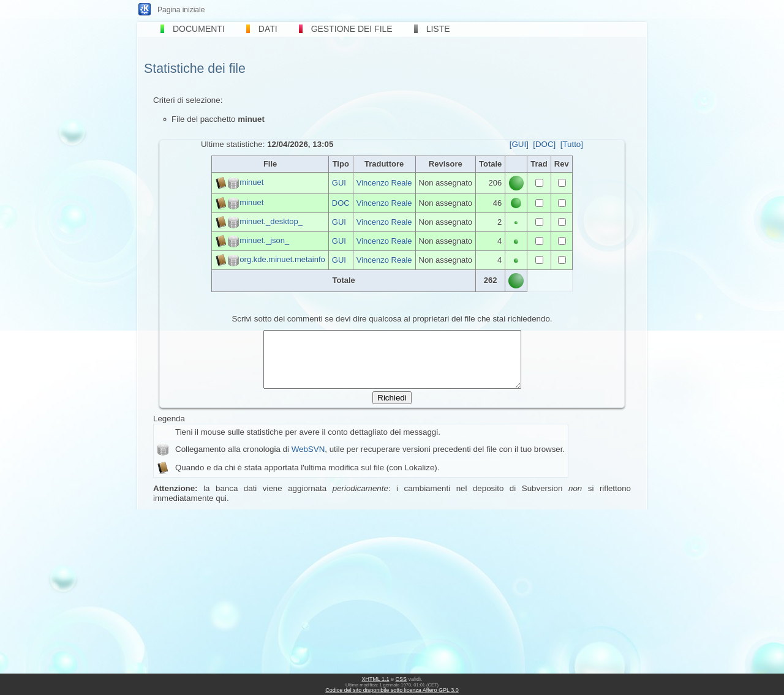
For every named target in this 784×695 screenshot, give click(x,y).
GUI (339, 183)
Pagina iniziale (181, 10)
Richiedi (392, 409)
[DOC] (544, 144)
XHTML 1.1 (375, 679)
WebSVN (308, 460)
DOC (341, 203)
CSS (401, 679)
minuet (251, 182)
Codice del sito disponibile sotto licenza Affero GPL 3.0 (392, 690)
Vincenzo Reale (384, 183)
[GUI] (519, 144)
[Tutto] (572, 144)
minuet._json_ (264, 240)
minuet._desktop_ (271, 221)
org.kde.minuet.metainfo (282, 259)
